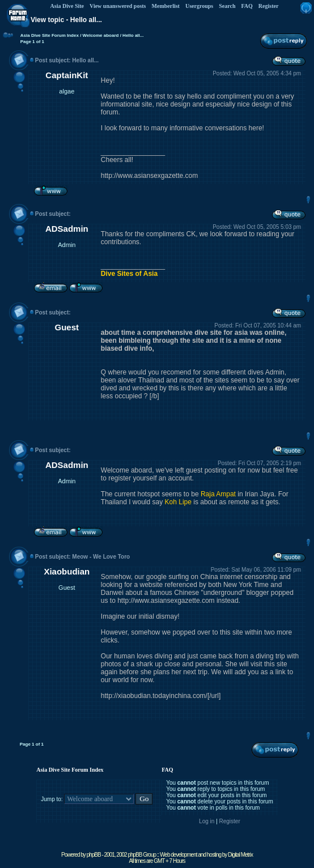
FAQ (247, 6)
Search (227, 6)
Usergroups (199, 6)
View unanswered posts (118, 6)
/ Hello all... (131, 35)
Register (269, 6)
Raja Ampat (218, 494)
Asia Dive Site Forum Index (50, 35)
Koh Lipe (178, 502)
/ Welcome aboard (99, 35)
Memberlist (166, 6)
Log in (207, 821)
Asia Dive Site (67, 6)
